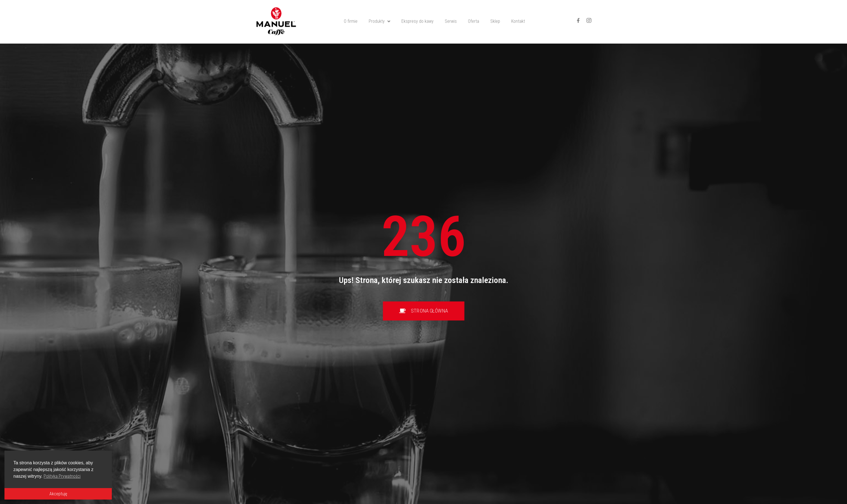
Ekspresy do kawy (417, 13)
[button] (424, 311)
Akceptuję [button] (58, 494)
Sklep (495, 13)
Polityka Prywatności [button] (62, 476)
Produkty (379, 13)
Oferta (474, 13)
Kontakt (518, 13)
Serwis (451, 13)
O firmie (351, 13)
